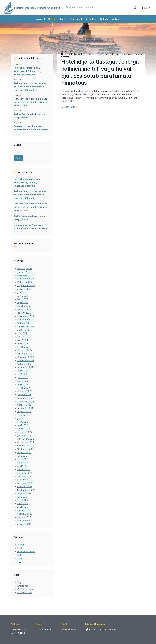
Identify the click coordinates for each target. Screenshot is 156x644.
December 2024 (26, 316)
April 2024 (23, 343)
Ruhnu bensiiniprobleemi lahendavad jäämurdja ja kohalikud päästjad (27, 71)
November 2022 (26, 401)
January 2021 (24, 476)
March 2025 (24, 306)
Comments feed (25, 589)
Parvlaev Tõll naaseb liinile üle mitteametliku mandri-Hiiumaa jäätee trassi (31, 102)
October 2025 (24, 282)
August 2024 (24, 330)
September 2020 (26, 490)
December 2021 (26, 439)
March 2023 (24, 388)
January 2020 (24, 517)
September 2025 (26, 285)
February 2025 (25, 309)
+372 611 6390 (44, 630)
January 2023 (24, 394)
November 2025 (26, 279)
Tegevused (76, 19)
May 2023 (23, 381)
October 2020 (24, 486)
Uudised (53, 19)
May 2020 (23, 503)
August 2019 (24, 524)
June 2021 (23, 459)
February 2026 (25, 268)
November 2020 (26, 483)
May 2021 (23, 463)
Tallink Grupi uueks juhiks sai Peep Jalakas (30, 116)
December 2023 (26, 357)
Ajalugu (104, 19)
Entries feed (23, 586)
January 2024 (24, 354)
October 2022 (24, 405)
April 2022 (23, 425)
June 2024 (23, 337)
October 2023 (24, 364)
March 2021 (24, 469)
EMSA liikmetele (106, 630)
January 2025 (24, 313)
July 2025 (22, 292)
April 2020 (23, 507)
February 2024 (25, 350)
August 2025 (24, 289)
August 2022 (24, 411)
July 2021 (22, 456)
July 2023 (22, 374)
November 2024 (26, 320)
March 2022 (24, 429)
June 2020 (23, 500)
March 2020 (24, 510)
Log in (20, 582)
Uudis (20, 558)
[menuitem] (146, 8)
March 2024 (24, 347)
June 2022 (23, 418)
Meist (63, 19)
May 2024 (23, 340)
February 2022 (25, 432)
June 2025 (23, 296)
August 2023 (24, 371)
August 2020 (24, 493)
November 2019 (26, 521)
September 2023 (26, 367)
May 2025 (23, 299)
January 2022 (24, 435)
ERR (20, 548)
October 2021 (24, 446)
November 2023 (26, 360)
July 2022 (22, 415)
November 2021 (26, 442)
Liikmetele (91, 19)
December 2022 (26, 398)
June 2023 (23, 377)
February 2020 (25, 514)
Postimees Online (26, 551)
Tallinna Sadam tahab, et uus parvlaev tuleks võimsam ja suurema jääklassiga (30, 87)
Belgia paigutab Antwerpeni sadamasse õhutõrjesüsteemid (31, 128)
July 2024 (22, 333)
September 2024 (26, 326)
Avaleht (41, 19)
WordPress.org (25, 592)
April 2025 (23, 302)
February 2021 (25, 473)
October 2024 (24, 323)
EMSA (90, 630)
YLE (19, 562)
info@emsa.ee (69, 630)
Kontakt (115, 19)
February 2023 (25, 391)
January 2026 (24, 272)
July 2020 (22, 497)
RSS (19, 555)
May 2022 (23, 422)
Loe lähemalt (68, 107)
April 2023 (23, 384)
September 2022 (26, 408)
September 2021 (26, 449)
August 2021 (24, 452)
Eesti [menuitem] (145, 8)
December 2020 (26, 480)
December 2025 (26, 275)
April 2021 (23, 466)
